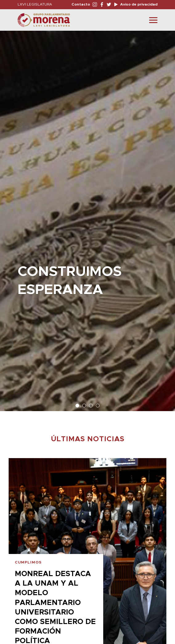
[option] (87, 218)
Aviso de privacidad (138, 4)
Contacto (81, 4)
